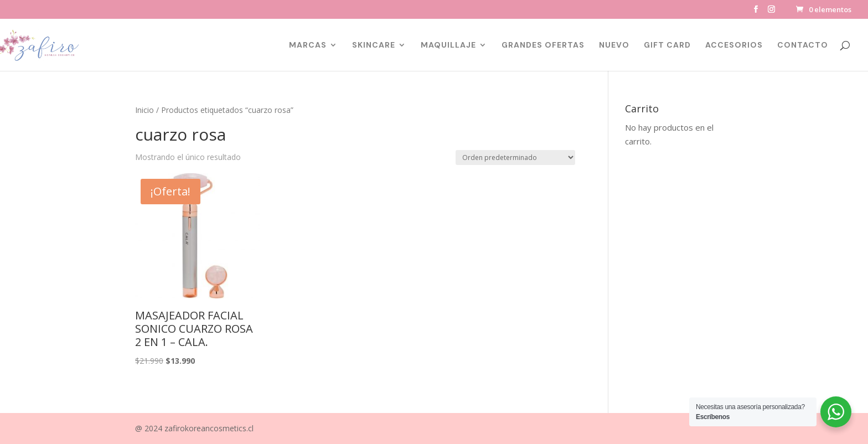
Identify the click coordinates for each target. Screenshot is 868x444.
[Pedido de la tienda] (515, 158)
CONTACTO (803, 45)
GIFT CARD (667, 45)
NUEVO (614, 45)
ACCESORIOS (734, 45)
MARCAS (308, 45)
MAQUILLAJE (448, 45)
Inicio (144, 110)
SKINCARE (374, 45)
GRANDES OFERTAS (543, 45)
